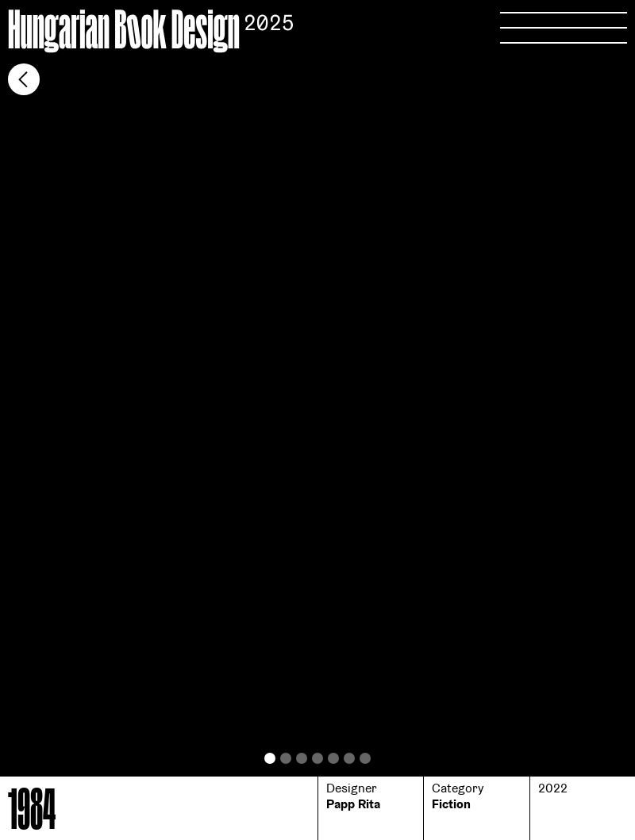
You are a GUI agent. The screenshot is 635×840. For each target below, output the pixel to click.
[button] (159, 416)
